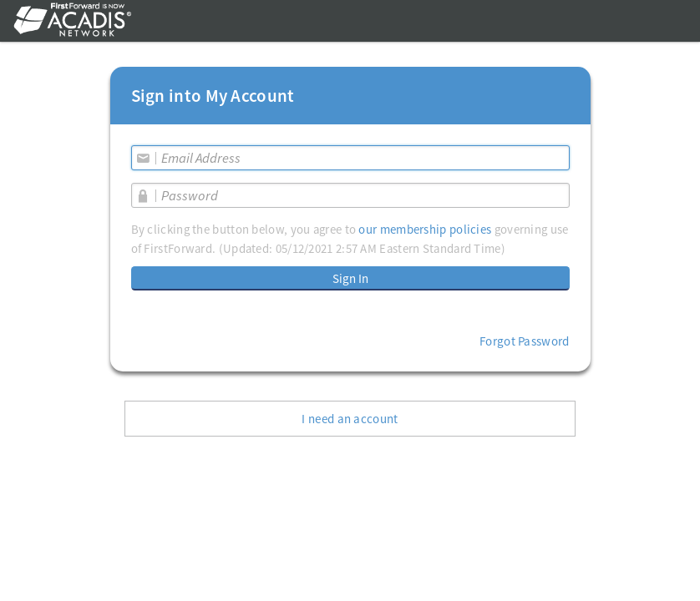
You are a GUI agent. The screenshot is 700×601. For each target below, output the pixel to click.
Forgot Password (525, 341)
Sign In (350, 278)
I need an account (350, 419)
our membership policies (425, 229)
